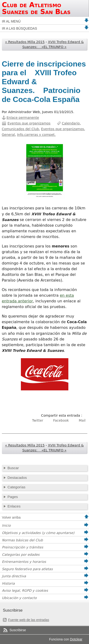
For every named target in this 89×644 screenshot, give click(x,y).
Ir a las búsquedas (19, 28)
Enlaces (14, 506)
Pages (13, 497)
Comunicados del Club (21, 129)
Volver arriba (11, 517)
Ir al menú (11, 21)
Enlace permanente (23, 118)
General (8, 135)
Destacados (17, 478)
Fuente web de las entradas (29, 620)
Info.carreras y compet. (36, 135)
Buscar (13, 468)
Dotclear (76, 639)
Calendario (71, 123)
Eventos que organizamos (29, 123)
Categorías (16, 487)
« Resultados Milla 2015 (25, 42)
